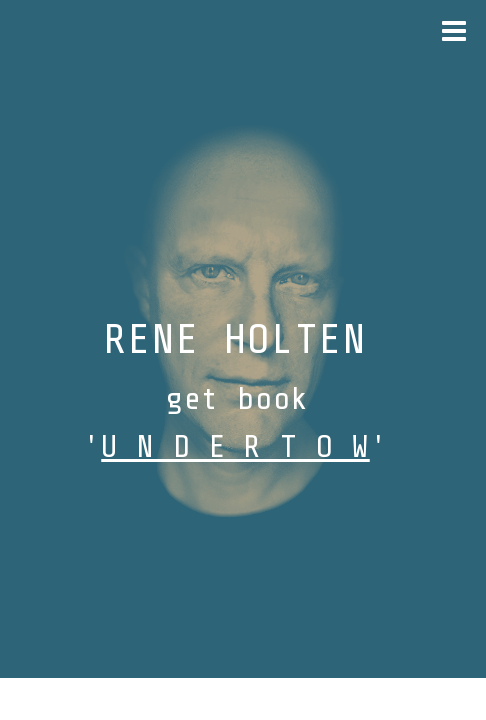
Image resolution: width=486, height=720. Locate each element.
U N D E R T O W (235, 447)
